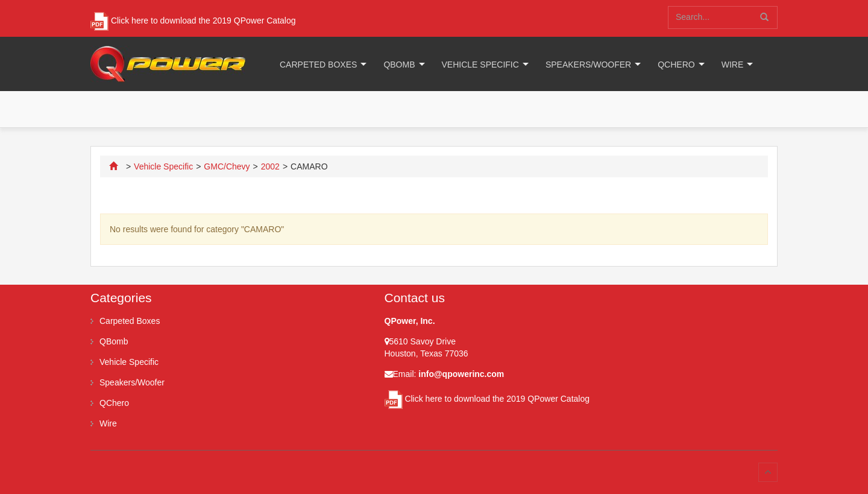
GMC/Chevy (227, 166)
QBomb (399, 65)
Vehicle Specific (480, 65)
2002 (270, 166)
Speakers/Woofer (588, 65)
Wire (733, 65)
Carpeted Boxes (318, 65)
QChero (676, 65)
